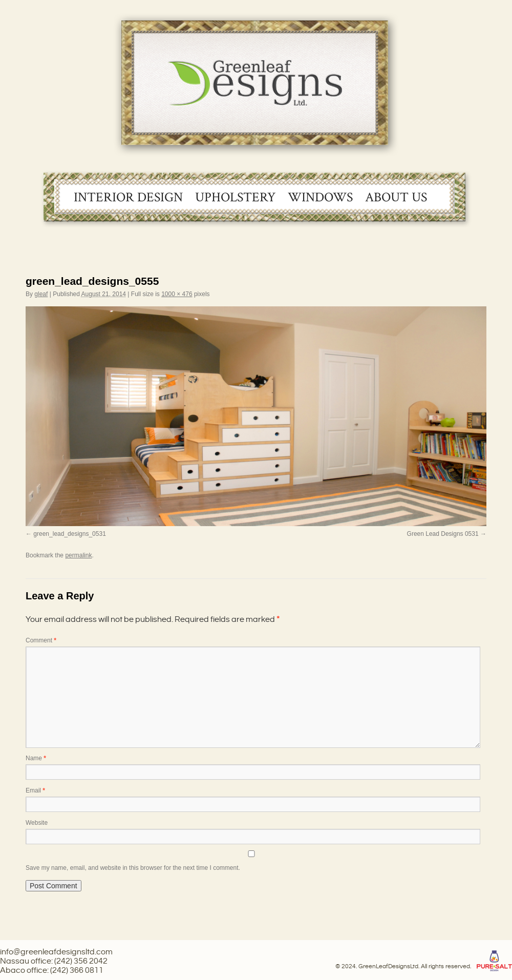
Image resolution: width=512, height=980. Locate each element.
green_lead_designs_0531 (69, 534)
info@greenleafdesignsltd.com (56, 952)
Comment (41, 640)
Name (36, 758)
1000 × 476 (177, 294)
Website (37, 823)
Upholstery (235, 197)
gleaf (41, 294)
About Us (396, 197)
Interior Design (128, 197)
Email (35, 790)
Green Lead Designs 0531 (443, 534)
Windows (320, 197)
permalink (78, 555)
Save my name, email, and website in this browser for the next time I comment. (133, 868)
